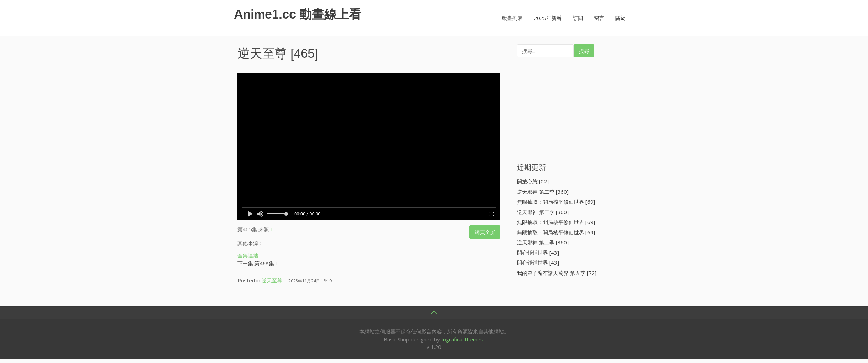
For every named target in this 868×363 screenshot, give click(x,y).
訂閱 (578, 18)
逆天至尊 (262, 54)
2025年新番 (548, 18)
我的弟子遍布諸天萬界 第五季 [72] (557, 273)
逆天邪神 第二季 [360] (543, 192)
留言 (599, 18)
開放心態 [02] (533, 181)
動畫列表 (512, 18)
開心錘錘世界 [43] (538, 253)
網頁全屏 (485, 232)
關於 (621, 18)
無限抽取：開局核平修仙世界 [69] (556, 202)
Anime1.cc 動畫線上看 (298, 14)
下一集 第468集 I (257, 262)
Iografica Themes (462, 338)
